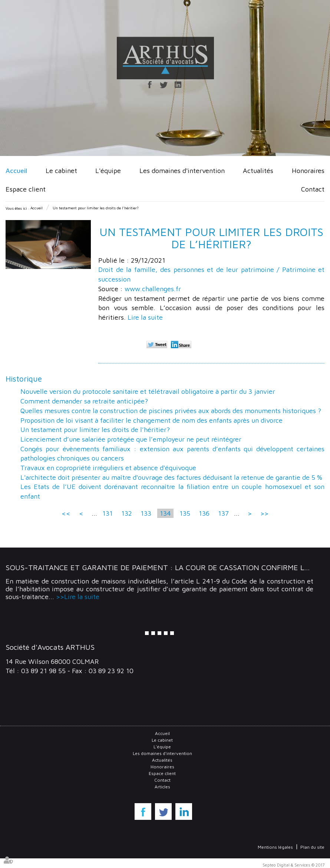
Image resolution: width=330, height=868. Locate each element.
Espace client (26, 189)
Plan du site (312, 847)
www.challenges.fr (153, 289)
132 (127, 513)
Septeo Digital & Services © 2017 (293, 865)
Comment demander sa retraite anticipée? (84, 401)
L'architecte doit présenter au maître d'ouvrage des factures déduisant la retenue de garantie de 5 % (171, 477)
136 (204, 513)
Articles (162, 787)
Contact (313, 189)
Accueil (16, 171)
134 (165, 513)
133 (146, 513)
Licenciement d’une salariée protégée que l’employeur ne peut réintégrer (131, 439)
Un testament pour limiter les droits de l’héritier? (96, 208)
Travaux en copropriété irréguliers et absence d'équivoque (108, 468)
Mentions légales (275, 847)
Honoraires (308, 171)
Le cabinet (61, 171)
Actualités (258, 171)
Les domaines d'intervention (182, 171)
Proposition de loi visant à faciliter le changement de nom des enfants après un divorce (151, 420)
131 (108, 513)
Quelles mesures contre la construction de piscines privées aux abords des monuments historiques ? (171, 411)
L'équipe (108, 171)
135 (185, 513)
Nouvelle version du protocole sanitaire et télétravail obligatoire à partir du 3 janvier (148, 391)
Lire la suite (145, 317)
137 (223, 513)
